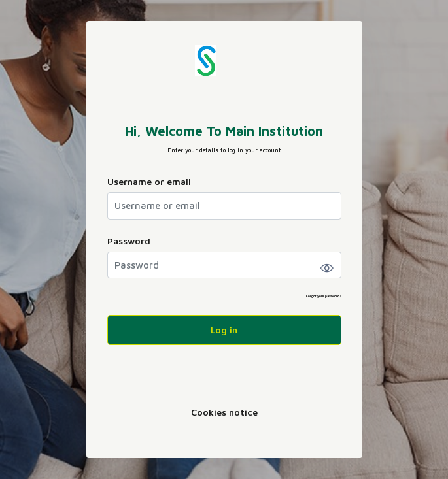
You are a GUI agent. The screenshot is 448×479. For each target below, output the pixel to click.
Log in (224, 330)
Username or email (149, 181)
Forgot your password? (324, 296)
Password (129, 241)
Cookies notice (224, 412)
